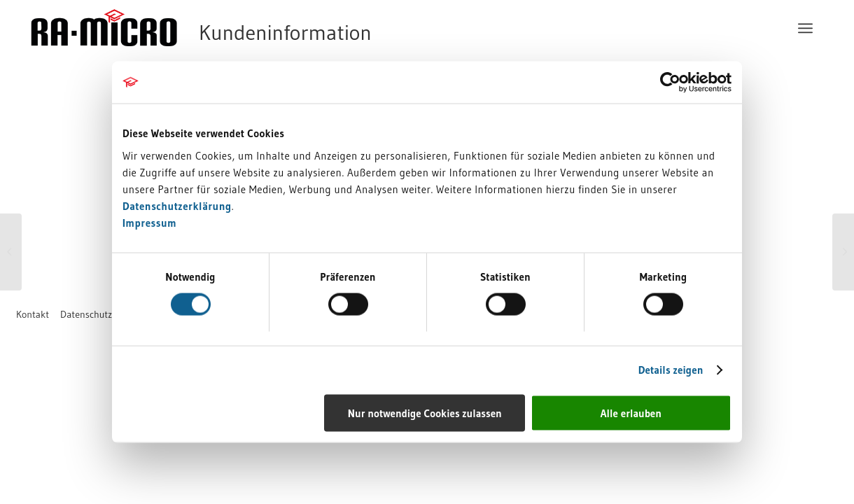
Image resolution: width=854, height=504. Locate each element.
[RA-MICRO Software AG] (258, 28)
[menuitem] (807, 28)
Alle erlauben (631, 413)
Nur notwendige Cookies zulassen (425, 413)
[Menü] (807, 28)
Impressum (149, 222)
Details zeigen (671, 370)
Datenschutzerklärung (177, 205)
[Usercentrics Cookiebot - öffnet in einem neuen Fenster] (670, 83)
